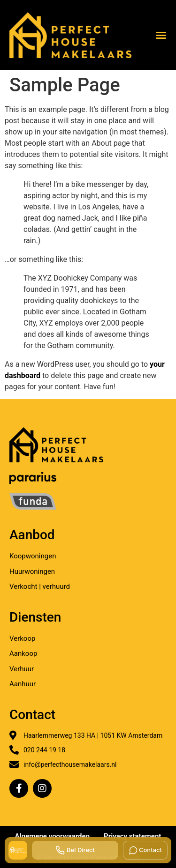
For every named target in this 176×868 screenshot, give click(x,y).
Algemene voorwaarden (52, 836)
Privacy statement (132, 836)
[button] (161, 35)
